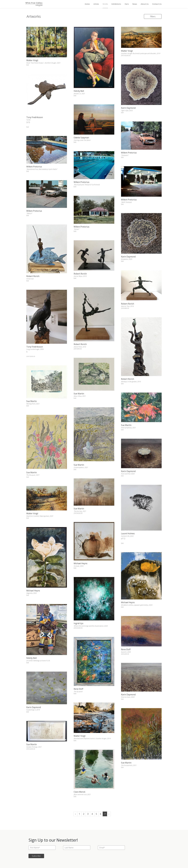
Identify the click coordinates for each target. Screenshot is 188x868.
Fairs (127, 4)
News (135, 4)
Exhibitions (116, 4)
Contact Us (157, 4)
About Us (145, 4)
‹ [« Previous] (75, 814)
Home (87, 4)
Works (105, 4)
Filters (153, 16)
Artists (96, 4)
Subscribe (36, 856)
